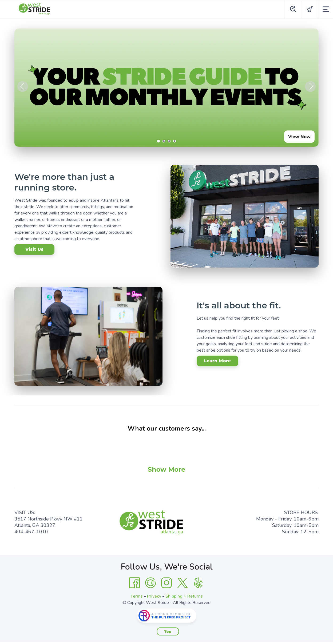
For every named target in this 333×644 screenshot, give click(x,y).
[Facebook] (134, 583)
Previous (23, 86)
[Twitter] (183, 583)
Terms (137, 596)
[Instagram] (166, 583)
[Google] (150, 583)
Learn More (218, 361)
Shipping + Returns (184, 596)
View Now (299, 137)
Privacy (154, 596)
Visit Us (34, 249)
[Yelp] (199, 583)
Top (168, 631)
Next (310, 86)
